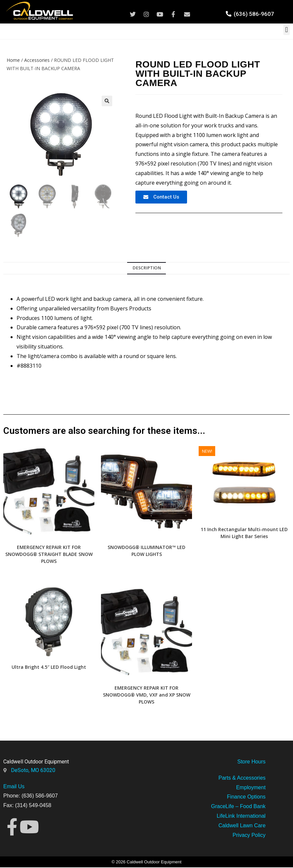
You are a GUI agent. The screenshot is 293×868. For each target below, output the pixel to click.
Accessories (37, 60)
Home (13, 60)
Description (147, 269)
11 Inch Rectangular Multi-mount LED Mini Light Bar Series (244, 533)
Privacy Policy (249, 835)
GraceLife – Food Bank (239, 807)
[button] (287, 30)
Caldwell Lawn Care (242, 826)
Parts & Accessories (242, 778)
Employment (251, 788)
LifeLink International (241, 816)
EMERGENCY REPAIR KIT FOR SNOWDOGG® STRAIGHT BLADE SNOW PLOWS (49, 554)
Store (244, 762)
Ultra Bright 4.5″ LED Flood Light (49, 667)
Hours (258, 762)
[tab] (146, 269)
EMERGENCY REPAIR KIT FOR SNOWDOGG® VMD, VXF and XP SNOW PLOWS (147, 695)
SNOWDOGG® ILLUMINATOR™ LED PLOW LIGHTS (146, 551)
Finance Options (246, 797)
